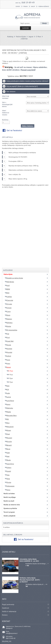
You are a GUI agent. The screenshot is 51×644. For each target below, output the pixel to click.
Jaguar (31, 37)
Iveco (8, 363)
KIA (7, 389)
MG (7, 419)
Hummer (9, 349)
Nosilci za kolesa (9, 494)
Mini (7, 423)
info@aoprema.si (12, 633)
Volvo (8, 490)
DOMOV (18, 6)
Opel (7, 434)
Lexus (8, 404)
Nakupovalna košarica (13, 523)
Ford (7, 337)
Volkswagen (10, 486)
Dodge (8, 326)
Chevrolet (9, 300)
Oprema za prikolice (10, 508)
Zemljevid (9, 628)
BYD (7, 293)
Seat (7, 456)
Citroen (8, 308)
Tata (7, 475)
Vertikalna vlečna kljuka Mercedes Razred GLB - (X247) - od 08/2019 (30, 580)
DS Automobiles (11, 330)
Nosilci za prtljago (10, 497)
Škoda (8, 460)
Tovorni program (9, 512)
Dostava (5, 615)
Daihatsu (9, 323)
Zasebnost (6, 608)
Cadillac (8, 297)
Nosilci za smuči (9, 501)
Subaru (8, 468)
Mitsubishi (9, 427)
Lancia (8, 397)
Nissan (8, 430)
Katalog (10, 37)
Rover (8, 449)
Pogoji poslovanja (8, 604)
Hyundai (9, 352)
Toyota (8, 482)
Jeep (7, 386)
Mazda (8, 412)
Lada (7, 393)
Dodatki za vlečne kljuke (14, 278)
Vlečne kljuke (21, 37)
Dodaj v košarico (28, 126)
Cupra (8, 311)
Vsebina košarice (44, 6)
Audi (7, 285)
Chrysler (8, 304)
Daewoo (8, 319)
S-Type (10, 378)
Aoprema (31, 15)
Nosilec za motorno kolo (12, 505)
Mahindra (9, 408)
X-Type (10, 382)
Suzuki (8, 471)
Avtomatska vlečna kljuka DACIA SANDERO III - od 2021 (29, 560)
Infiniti (8, 356)
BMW (7, 289)
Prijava (25, 6)
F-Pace (10, 375)
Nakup (33, 6)
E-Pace (38, 37)
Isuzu (8, 360)
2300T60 (24, 39)
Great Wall (9, 341)
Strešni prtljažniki (9, 516)
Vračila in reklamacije (9, 611)
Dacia (8, 315)
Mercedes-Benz (11, 415)
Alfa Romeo (9, 282)
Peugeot (8, 438)
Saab (7, 453)
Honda (8, 345)
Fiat (7, 334)
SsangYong (9, 464)
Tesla (7, 479)
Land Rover (9, 401)
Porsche (8, 442)
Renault (8, 445)
